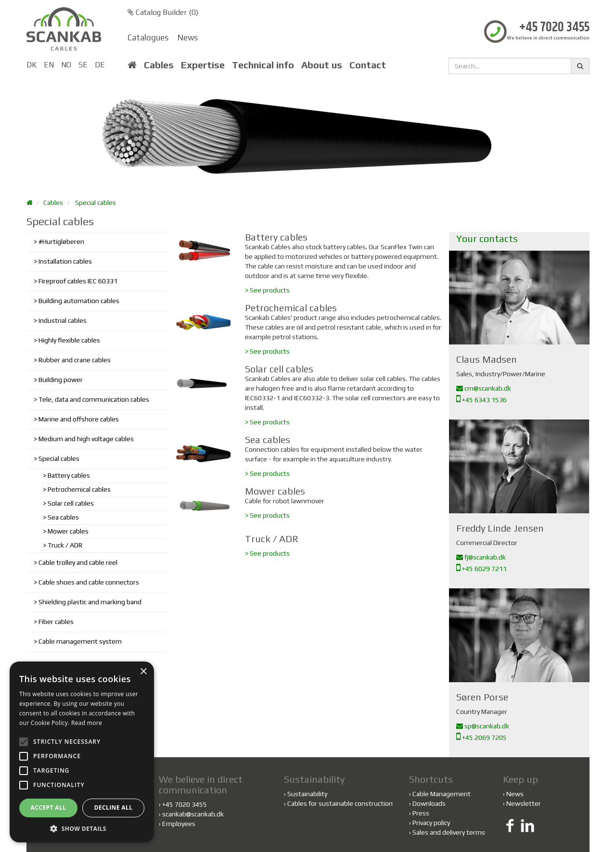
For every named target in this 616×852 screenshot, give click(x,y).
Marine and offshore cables (79, 419)
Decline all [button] (114, 807)
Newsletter (524, 803)
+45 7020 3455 (554, 28)
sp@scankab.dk (483, 726)
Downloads (429, 803)
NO (66, 65)
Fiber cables (56, 622)
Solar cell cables (71, 503)
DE (100, 65)
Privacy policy (431, 823)
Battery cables (69, 475)
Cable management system (80, 641)
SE (83, 65)
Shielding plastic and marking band (90, 602)
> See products (267, 290)
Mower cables (68, 531)
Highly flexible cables (69, 340)
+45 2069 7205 (481, 738)
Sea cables (63, 517)
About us (322, 65)
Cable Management (442, 794)
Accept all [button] (49, 807)
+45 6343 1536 (481, 400)
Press (421, 813)
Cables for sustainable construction (338, 803)
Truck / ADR (65, 545)
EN (49, 65)
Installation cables (65, 261)
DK (32, 65)
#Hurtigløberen (61, 242)
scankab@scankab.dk (193, 814)
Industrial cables (63, 320)
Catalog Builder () (163, 12)
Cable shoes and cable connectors (89, 582)
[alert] (82, 752)
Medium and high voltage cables (86, 439)
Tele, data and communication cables (94, 399)
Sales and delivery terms (449, 832)
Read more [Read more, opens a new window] (87, 723)
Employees (179, 824)
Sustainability (306, 794)
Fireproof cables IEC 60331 (78, 281)
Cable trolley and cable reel (78, 562)
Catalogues (148, 38)
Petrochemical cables (79, 489)
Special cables (96, 203)
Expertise (203, 65)
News (188, 38)
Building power (61, 380)
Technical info (263, 65)
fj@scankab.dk (481, 557)
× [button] (143, 672)
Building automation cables (79, 301)
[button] (82, 828)
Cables (159, 65)
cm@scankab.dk (484, 388)
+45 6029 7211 (481, 569)
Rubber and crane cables (75, 360)
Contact (368, 65)
